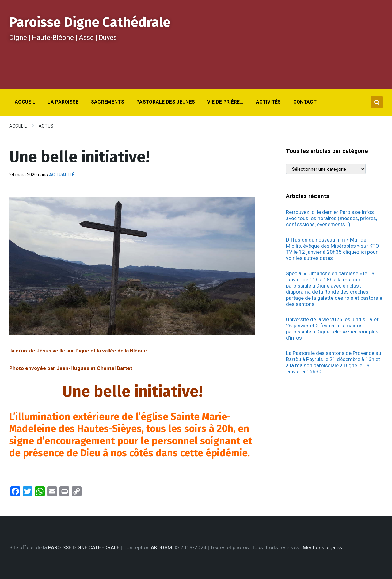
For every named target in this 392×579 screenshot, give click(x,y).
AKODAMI (162, 547)
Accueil (18, 126)
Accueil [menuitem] (25, 102)
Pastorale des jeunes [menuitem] (166, 102)
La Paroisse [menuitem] (63, 102)
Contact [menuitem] (305, 102)
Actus (46, 126)
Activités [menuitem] (268, 102)
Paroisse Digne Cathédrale (90, 22)
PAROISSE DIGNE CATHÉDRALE (84, 547)
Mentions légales (322, 547)
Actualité (62, 175)
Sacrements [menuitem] (108, 102)
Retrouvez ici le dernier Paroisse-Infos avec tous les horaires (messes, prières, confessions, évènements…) (331, 218)
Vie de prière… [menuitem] (225, 102)
